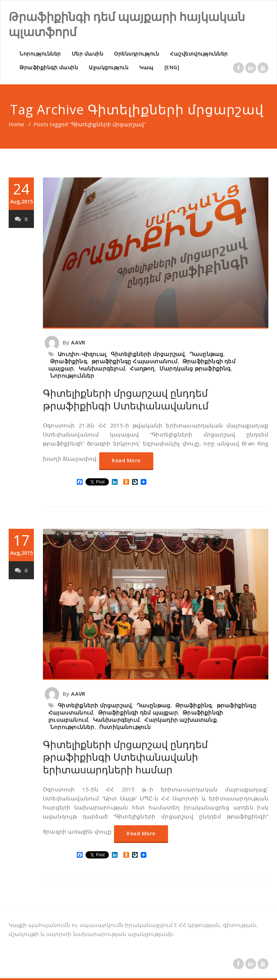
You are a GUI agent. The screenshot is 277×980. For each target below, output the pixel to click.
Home (16, 124)
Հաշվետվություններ (199, 54)
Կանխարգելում (102, 368)
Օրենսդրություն (137, 54)
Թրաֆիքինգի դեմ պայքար (138, 712)
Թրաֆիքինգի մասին (49, 67)
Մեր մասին (88, 54)
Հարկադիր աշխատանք (180, 720)
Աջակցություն (109, 67)
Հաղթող (142, 368)
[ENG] (172, 67)
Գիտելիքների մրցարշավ (148, 354)
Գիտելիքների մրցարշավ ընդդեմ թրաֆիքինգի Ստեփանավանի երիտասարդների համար (125, 757)
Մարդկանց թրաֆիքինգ (195, 368)
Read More (126, 460)
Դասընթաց (207, 354)
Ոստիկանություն (125, 727)
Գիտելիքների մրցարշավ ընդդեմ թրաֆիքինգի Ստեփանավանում (126, 399)
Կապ (146, 67)
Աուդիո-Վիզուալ (82, 354)
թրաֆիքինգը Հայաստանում (135, 361)
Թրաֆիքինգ (69, 361)
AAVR (78, 342)
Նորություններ (40, 54)
